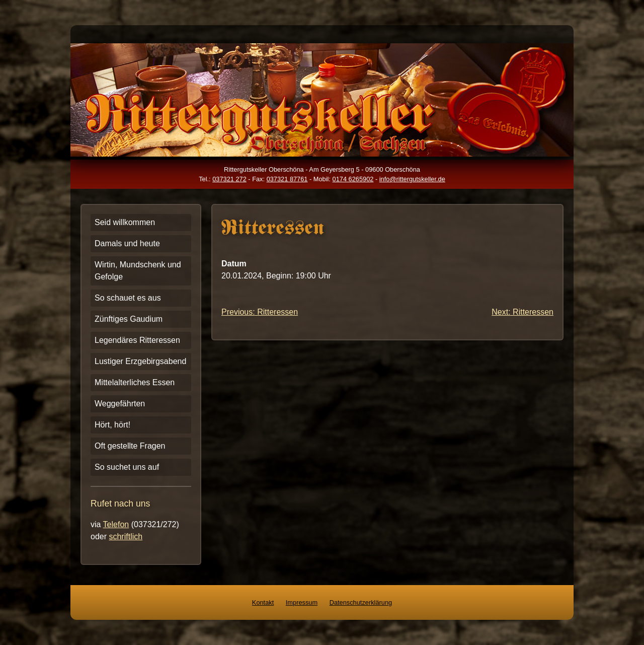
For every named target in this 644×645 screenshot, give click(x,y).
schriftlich (126, 536)
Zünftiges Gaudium (129, 319)
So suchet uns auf (127, 467)
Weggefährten (120, 404)
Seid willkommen (125, 222)
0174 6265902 (353, 179)
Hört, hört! (112, 425)
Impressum (302, 602)
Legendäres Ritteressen (137, 340)
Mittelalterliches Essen (135, 382)
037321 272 (229, 179)
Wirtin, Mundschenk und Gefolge (138, 271)
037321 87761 (287, 179)
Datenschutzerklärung (361, 602)
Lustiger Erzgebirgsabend (140, 361)
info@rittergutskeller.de (412, 179)
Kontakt (263, 602)
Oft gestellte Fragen (130, 446)
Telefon (116, 524)
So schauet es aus (128, 298)
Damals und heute (127, 243)
